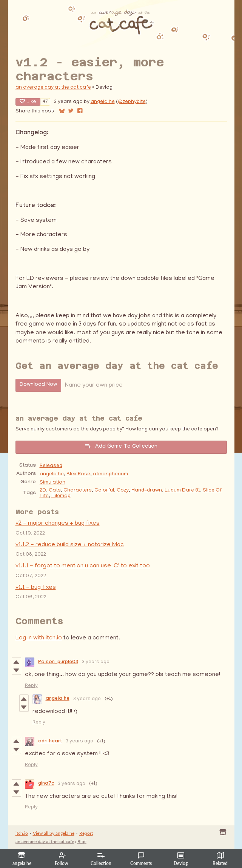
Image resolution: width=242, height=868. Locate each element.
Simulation (52, 483)
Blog (82, 841)
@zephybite (132, 102)
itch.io (22, 833)
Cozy (123, 491)
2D (43, 491)
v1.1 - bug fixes (36, 588)
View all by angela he (54, 833)
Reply (31, 686)
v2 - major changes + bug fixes (58, 524)
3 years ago (96, 662)
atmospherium (110, 474)
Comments (141, 859)
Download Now (38, 385)
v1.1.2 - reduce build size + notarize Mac (70, 545)
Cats (55, 491)
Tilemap (61, 496)
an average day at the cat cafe (53, 88)
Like (28, 102)
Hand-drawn (147, 491)
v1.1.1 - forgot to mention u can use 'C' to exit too (83, 566)
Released (51, 466)
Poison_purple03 (58, 662)
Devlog (181, 859)
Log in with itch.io (39, 638)
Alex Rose (78, 474)
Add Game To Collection (121, 446)
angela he (103, 102)
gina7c (46, 784)
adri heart (50, 742)
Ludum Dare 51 (182, 491)
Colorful (104, 491)
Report (86, 833)
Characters (78, 491)
